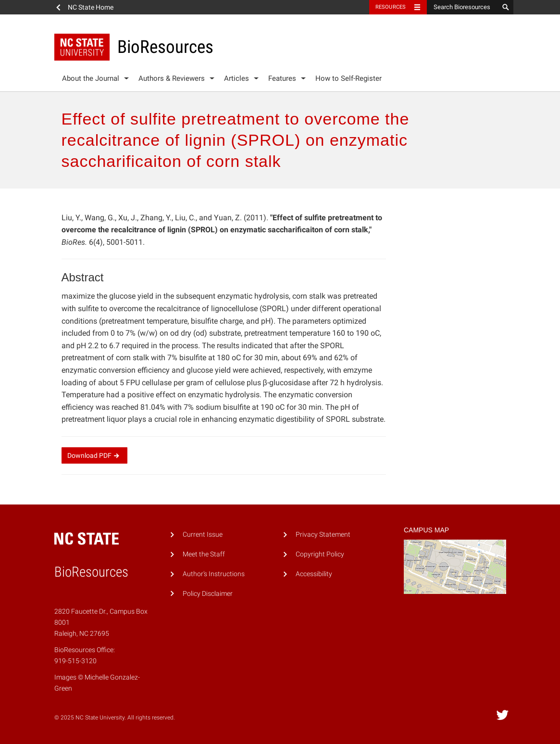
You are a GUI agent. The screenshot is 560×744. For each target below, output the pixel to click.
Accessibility (314, 574)
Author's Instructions (214, 574)
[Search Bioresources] (463, 7)
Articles (236, 78)
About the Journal (91, 78)
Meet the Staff (204, 554)
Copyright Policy (320, 554)
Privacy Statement (323, 535)
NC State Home (91, 7)
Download (94, 455)
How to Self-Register (348, 78)
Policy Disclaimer (208, 594)
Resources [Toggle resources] (391, 7)
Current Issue (203, 535)
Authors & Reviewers (172, 78)
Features (282, 78)
